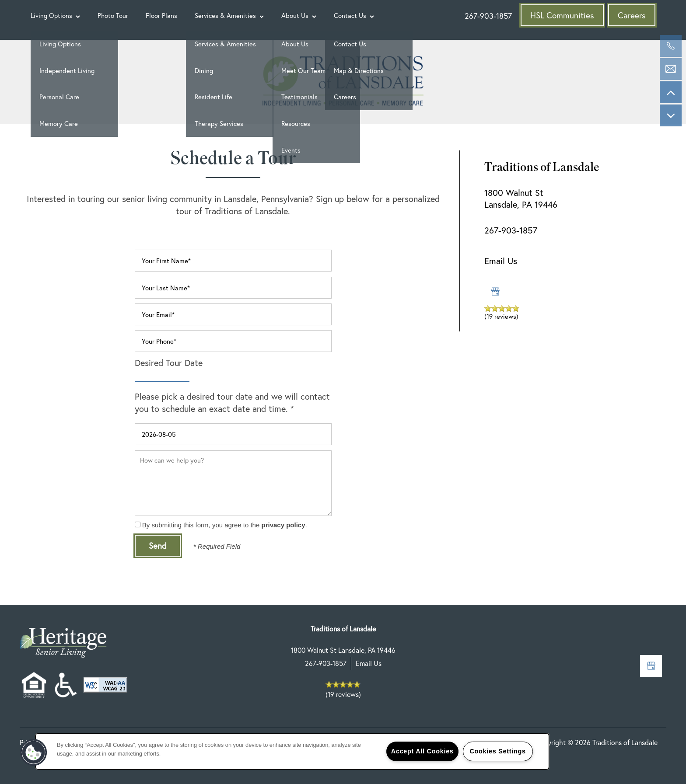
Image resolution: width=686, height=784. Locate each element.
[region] (292, 751)
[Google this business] (495, 292)
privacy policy (283, 525)
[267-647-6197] (671, 46)
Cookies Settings (497, 751)
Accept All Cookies (422, 751)
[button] (562, 15)
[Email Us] (671, 69)
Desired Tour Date (169, 363)
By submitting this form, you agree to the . (225, 525)
